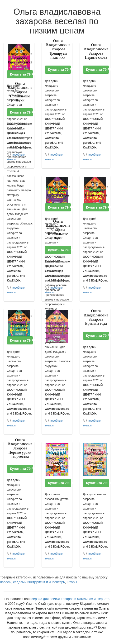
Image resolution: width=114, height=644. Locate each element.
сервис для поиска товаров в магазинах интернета (70, 599)
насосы (6, 582)
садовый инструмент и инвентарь (39, 582)
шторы (72, 582)
